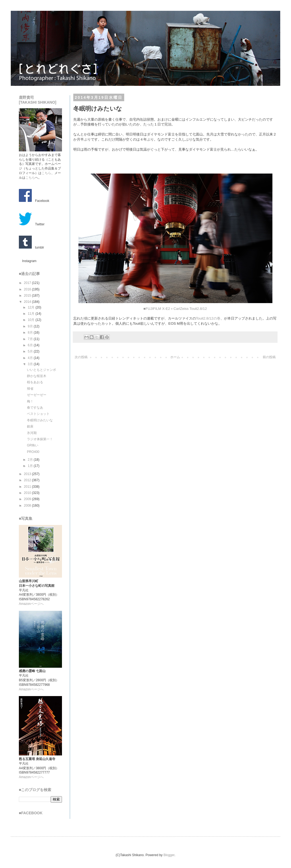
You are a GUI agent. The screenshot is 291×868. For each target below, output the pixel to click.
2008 (28, 506)
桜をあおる (35, 382)
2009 (28, 499)
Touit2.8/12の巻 (208, 318)
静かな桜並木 (37, 376)
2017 (28, 283)
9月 (31, 326)
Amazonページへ (31, 604)
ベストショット (38, 414)
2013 (28, 474)
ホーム (175, 357)
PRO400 (33, 452)
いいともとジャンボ (41, 370)
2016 (28, 289)
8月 (31, 333)
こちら (46, 173)
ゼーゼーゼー (37, 395)
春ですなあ (35, 408)
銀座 (30, 426)
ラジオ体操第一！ (40, 439)
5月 (31, 351)
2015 (28, 296)
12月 (32, 307)
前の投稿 (269, 357)
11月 (32, 314)
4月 (31, 358)
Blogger (169, 855)
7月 (31, 339)
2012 (28, 480)
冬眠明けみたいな (40, 420)
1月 (31, 466)
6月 (31, 345)
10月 (32, 320)
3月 (31, 364)
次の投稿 (81, 357)
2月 (31, 460)
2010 (28, 493)
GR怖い (33, 445)
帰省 (30, 389)
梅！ (30, 401)
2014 (28, 302)
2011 (28, 487)
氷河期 (32, 433)
